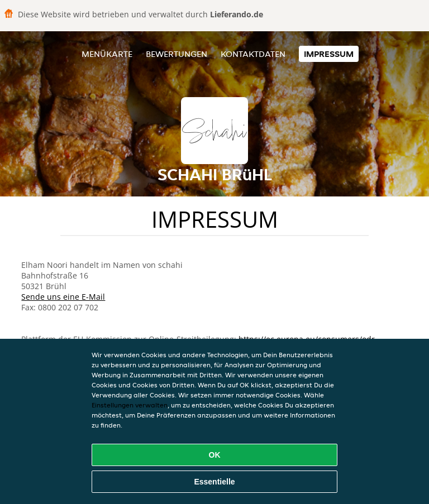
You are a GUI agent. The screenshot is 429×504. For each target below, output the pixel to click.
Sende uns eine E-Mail (63, 297)
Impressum (329, 54)
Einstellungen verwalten (130, 405)
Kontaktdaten (253, 54)
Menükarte (107, 54)
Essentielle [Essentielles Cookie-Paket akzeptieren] (214, 482)
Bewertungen (177, 54)
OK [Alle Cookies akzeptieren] (215, 455)
